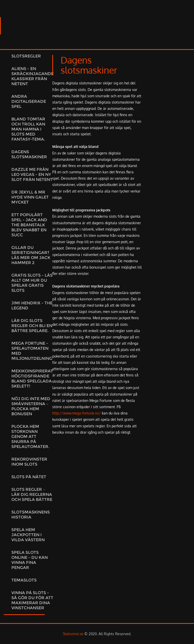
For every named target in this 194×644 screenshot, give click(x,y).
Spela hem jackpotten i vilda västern (28, 535)
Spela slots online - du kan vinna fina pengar (30, 560)
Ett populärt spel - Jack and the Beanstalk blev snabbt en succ (29, 225)
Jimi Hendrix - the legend (32, 305)
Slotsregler (26, 56)
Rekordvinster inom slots (29, 462)
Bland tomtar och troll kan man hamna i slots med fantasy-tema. (28, 129)
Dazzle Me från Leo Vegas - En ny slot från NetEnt (32, 174)
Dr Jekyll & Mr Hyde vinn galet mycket (30, 197)
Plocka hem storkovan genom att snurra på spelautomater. (30, 437)
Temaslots (24, 580)
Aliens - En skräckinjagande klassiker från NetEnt (32, 76)
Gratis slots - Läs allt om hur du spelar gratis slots (32, 283)
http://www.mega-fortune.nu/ (77, 413)
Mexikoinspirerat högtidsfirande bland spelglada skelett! (32, 379)
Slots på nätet (29, 477)
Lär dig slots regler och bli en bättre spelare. (32, 326)
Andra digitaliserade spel (29, 101)
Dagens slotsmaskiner (29, 154)
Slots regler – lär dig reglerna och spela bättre (32, 494)
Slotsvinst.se (73, 634)
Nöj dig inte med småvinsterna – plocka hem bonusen (31, 406)
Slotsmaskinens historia (31, 515)
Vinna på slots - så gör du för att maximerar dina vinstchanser (32, 600)
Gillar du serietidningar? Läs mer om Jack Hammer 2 (31, 255)
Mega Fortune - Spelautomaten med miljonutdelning (32, 351)
